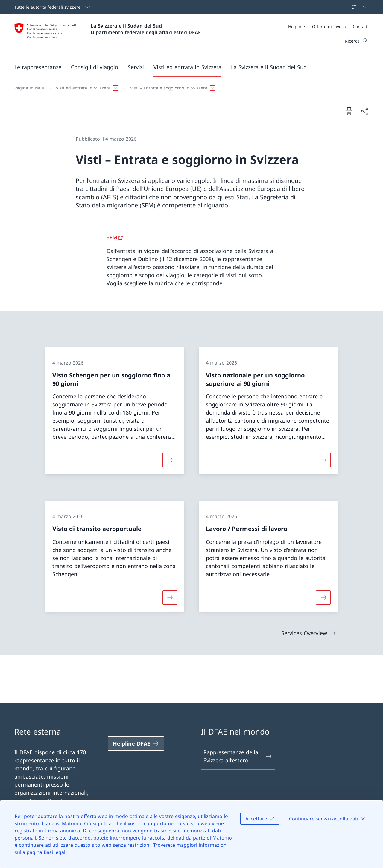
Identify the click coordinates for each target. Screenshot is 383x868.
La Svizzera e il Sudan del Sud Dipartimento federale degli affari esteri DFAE (146, 29)
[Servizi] (136, 67)
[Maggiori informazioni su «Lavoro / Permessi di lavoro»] (323, 597)
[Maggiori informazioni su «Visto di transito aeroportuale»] (170, 597)
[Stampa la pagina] (349, 111)
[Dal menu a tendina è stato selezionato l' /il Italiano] (358, 7)
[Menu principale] (187, 67)
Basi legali (55, 852)
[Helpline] (297, 26)
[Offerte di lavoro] (329, 26)
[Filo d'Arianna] (189, 88)
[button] (38, 67)
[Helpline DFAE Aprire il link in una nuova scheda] (136, 743)
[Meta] (328, 26)
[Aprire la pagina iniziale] (108, 35)
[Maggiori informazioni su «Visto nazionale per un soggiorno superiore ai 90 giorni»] (323, 460)
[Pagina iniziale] (29, 88)
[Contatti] (361, 26)
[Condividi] (364, 111)
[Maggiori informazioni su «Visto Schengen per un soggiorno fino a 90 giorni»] (170, 460)
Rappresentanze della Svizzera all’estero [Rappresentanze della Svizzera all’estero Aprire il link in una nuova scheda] (238, 756)
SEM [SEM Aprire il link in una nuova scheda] (112, 237)
